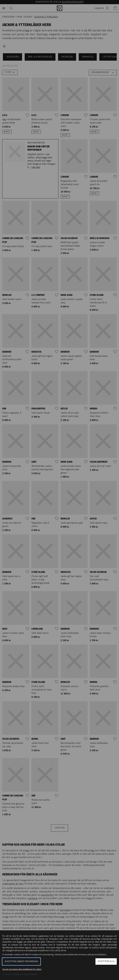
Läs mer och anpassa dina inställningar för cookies (22, 969)
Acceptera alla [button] (106, 961)
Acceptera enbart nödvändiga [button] (21, 962)
